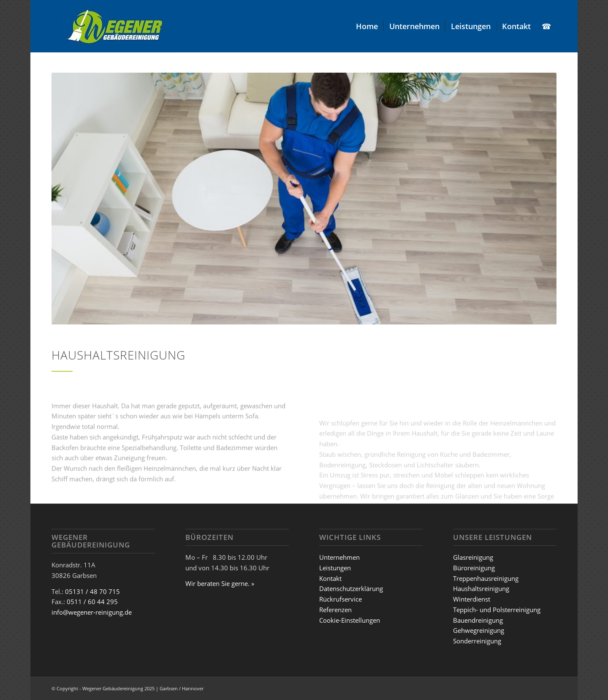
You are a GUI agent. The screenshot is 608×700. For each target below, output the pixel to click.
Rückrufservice (341, 599)
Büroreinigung (474, 568)
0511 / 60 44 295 (92, 602)
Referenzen (335, 610)
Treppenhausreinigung (486, 578)
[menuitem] (367, 26)
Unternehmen (339, 557)
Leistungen (335, 568)
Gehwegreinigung (479, 630)
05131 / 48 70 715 (92, 591)
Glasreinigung (473, 557)
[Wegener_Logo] (114, 26)
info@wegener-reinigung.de (92, 612)
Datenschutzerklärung (351, 588)
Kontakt (330, 578)
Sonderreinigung (477, 641)
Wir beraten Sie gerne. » (220, 583)
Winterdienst (472, 599)
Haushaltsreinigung (481, 588)
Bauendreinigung (478, 620)
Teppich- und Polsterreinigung (497, 610)
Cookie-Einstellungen (350, 620)
